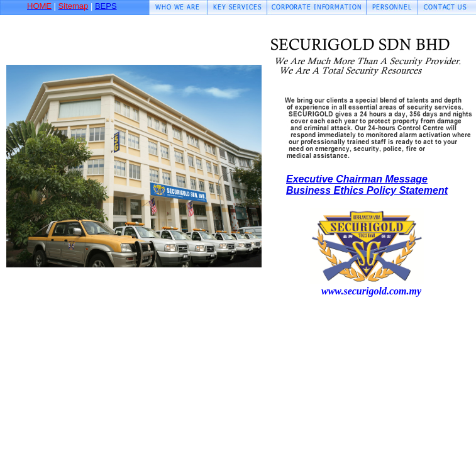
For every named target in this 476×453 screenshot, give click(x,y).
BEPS (106, 6)
